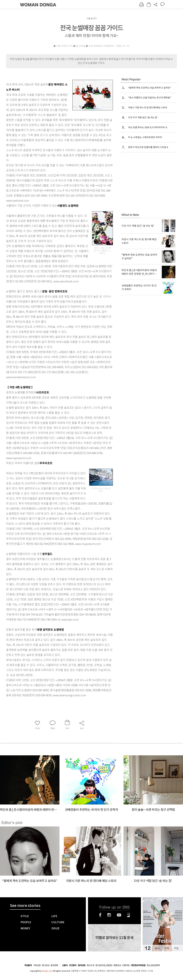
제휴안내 (117, 965)
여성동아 (28, 965)
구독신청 (37, 965)
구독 (167, 948)
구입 (176, 948)
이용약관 (126, 965)
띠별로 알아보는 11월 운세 (114, 938)
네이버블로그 (128, 915)
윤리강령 (54, 965)
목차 (157, 948)
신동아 (65, 965)
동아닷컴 (82, 965)
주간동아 (73, 965)
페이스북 (100, 915)
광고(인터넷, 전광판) (104, 965)
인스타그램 (109, 915)
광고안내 (46, 965)
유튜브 (119, 915)
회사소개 (90, 965)
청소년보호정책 (153, 965)
